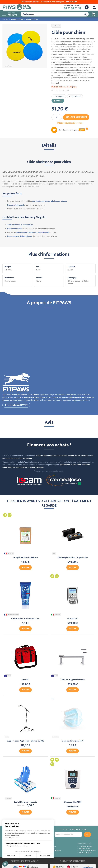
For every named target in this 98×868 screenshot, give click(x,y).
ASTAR (54, 554)
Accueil (5, 19)
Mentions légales (85, 849)
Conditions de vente (86, 847)
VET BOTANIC (9, 553)
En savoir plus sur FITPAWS (16, 405)
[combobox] (51, 14)
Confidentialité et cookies (87, 851)
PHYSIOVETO (55, 737)
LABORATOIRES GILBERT (12, 615)
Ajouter (25, 568)
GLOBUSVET (56, 615)
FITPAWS (56, 26)
